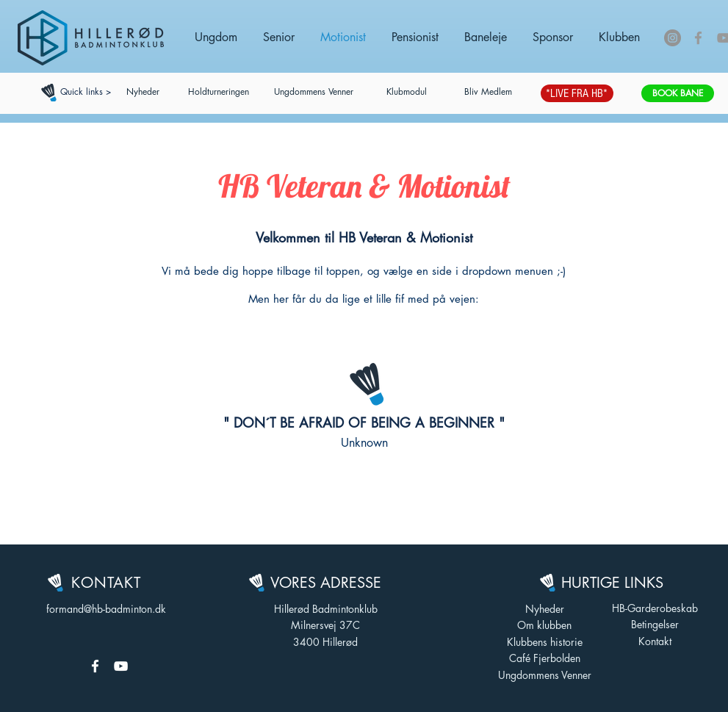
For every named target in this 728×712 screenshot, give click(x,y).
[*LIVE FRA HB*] (577, 93)
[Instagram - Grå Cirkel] (673, 38)
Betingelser (655, 624)
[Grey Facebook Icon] (698, 38)
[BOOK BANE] (678, 93)
